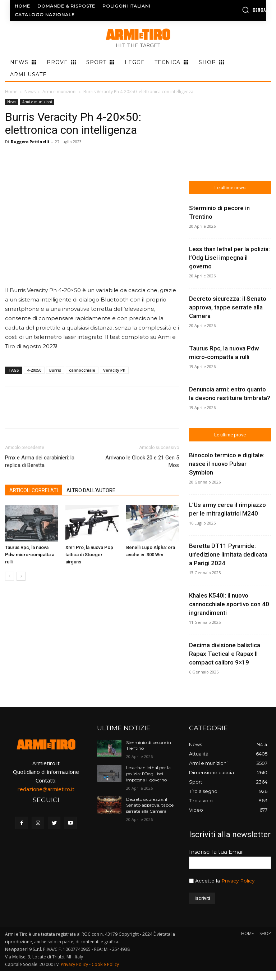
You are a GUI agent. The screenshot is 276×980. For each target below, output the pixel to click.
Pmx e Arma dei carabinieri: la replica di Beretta (40, 461)
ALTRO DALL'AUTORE (91, 490)
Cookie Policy (105, 964)
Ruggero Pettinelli (30, 142)
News (30, 92)
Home (11, 92)
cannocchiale (82, 370)
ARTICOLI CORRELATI (34, 490)
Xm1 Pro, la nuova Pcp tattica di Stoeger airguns (89, 555)
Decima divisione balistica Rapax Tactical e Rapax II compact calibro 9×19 (225, 654)
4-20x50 (34, 370)
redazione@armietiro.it (46, 789)
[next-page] (21, 576)
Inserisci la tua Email (216, 852)
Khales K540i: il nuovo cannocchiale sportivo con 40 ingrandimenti (229, 604)
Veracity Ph (114, 370)
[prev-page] (10, 576)
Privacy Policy (238, 881)
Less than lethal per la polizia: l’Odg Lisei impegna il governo (229, 258)
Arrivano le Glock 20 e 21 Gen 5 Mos (142, 461)
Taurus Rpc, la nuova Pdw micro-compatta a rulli (30, 555)
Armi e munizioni (59, 92)
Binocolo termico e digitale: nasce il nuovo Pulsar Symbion (227, 464)
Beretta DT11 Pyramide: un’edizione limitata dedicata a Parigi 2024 (228, 554)
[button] (238, 10)
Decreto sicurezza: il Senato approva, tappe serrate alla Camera (228, 307)
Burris (55, 370)
